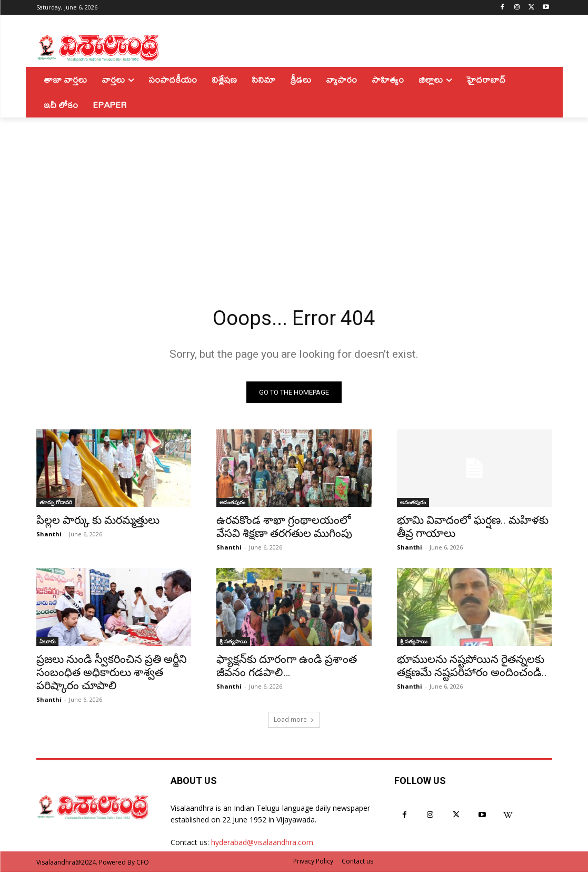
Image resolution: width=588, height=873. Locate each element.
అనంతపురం (232, 504)
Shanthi (49, 536)
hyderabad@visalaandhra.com (262, 844)
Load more (294, 720)
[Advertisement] (294, 197)
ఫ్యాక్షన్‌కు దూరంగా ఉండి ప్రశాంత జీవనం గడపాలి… (287, 667)
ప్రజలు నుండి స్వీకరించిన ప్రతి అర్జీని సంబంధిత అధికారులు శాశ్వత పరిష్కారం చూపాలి (112, 673)
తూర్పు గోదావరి (56, 504)
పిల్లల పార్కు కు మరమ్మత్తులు (98, 522)
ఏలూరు (47, 642)
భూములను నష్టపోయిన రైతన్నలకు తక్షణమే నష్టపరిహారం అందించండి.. (472, 667)
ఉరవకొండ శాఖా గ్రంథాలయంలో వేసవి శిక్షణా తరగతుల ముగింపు (284, 528)
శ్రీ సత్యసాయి (233, 642)
